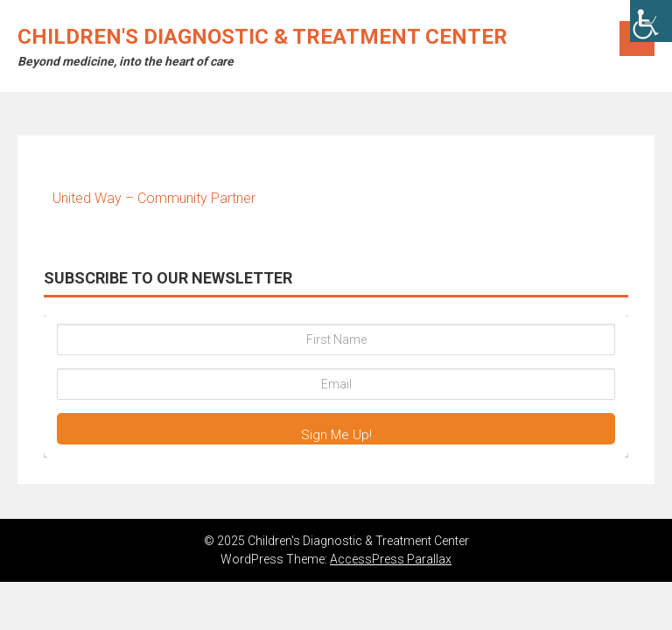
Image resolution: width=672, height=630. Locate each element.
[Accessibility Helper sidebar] (651, 21)
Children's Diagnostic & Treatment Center (262, 37)
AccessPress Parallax (391, 559)
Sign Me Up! (336, 435)
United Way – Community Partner (154, 198)
